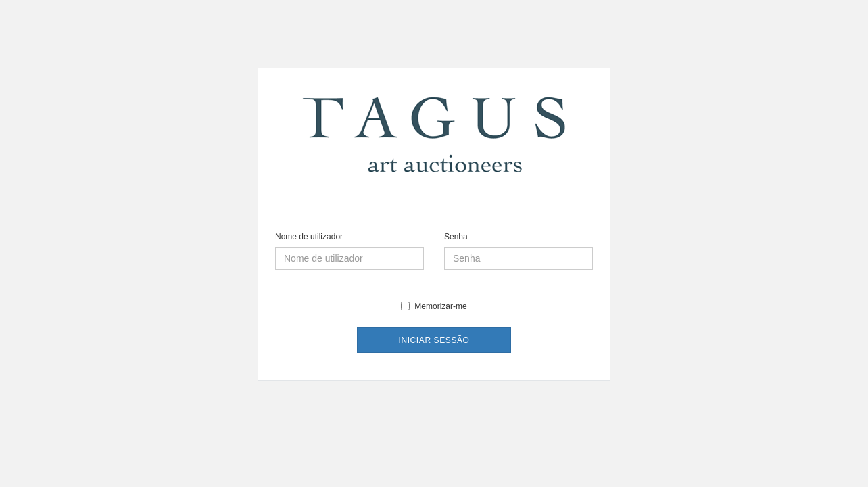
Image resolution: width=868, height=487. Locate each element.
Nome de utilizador (309, 237)
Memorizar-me (434, 306)
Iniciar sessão (434, 340)
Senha (456, 237)
